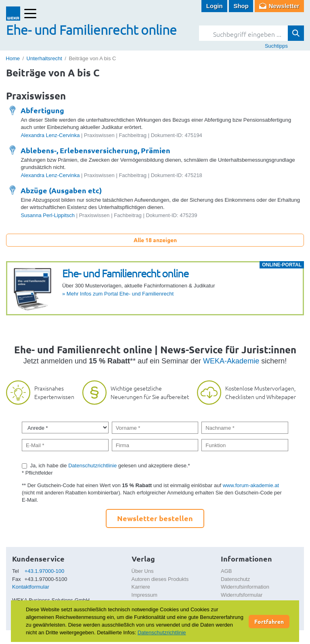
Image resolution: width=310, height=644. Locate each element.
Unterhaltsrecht (44, 58)
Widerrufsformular (242, 595)
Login (215, 6)
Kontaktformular (31, 587)
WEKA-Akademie (231, 361)
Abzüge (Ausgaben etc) (61, 190)
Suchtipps (276, 46)
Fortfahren (269, 621)
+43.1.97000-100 (45, 571)
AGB (226, 571)
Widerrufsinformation (245, 587)
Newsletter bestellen (155, 518)
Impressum (145, 595)
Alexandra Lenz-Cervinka (50, 135)
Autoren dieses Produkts (160, 579)
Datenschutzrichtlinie (92, 466)
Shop (241, 6)
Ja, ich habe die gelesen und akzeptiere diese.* (110, 466)
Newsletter (284, 6)
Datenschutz (235, 579)
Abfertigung (42, 110)
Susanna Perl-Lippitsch (48, 215)
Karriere (141, 587)
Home (13, 58)
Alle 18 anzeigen (155, 240)
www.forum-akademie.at (251, 485)
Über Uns (143, 571)
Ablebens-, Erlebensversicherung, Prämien (95, 150)
